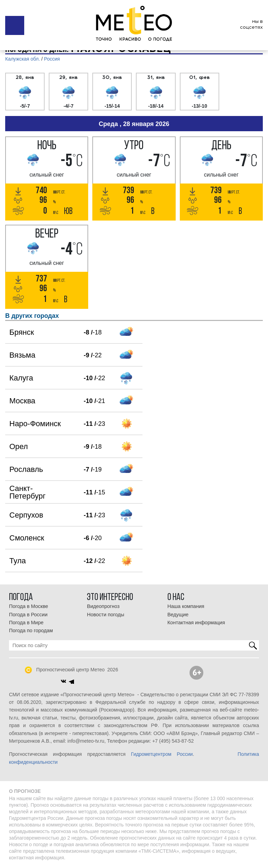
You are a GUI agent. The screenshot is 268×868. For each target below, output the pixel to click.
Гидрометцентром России (162, 754)
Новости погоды (105, 615)
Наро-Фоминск (35, 424)
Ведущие (178, 615)
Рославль (26, 469)
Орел (19, 446)
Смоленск (27, 538)
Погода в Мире (26, 623)
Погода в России (28, 615)
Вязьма (22, 355)
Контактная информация (196, 623)
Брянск (22, 332)
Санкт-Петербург (27, 492)
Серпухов (26, 515)
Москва (22, 401)
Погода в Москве (29, 606)
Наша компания (186, 606)
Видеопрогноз (103, 606)
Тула (18, 561)
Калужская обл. (23, 59)
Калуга (21, 378)
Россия (52, 59)
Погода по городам (31, 630)
